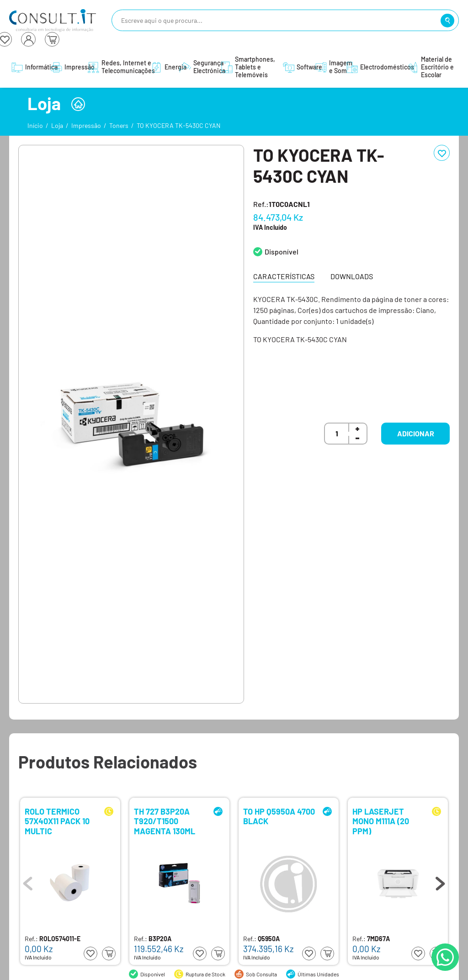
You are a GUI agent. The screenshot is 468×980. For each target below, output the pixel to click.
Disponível (282, 252)
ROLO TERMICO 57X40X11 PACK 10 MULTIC (57, 821)
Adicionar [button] (416, 433)
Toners (119, 125)
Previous (28, 881)
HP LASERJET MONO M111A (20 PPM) (381, 821)
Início (35, 125)
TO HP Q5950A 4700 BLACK (279, 817)
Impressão (86, 125)
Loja (57, 125)
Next (440, 881)
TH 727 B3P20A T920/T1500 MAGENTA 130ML (165, 821)
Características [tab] (284, 276)
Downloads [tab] (352, 276)
